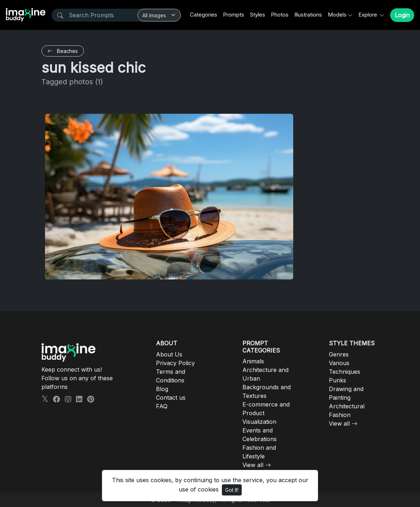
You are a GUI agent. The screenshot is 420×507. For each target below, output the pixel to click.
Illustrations (308, 15)
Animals (253, 361)
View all (253, 465)
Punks (338, 380)
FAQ (162, 406)
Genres (339, 354)
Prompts (234, 15)
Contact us (171, 398)
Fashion (340, 415)
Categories (204, 15)
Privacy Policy (175, 363)
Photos (280, 15)
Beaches (63, 51)
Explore (368, 15)
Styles (258, 15)
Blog (162, 389)
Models (337, 15)
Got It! (232, 490)
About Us (169, 354)
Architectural (347, 406)
